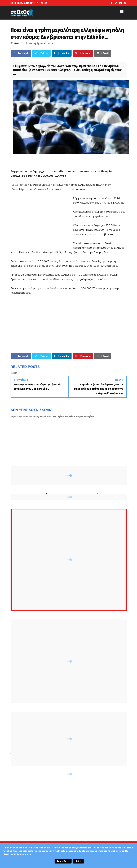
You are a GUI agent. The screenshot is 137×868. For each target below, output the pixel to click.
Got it (78, 861)
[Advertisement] (42, 221)
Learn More (63, 861)
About (44, 3)
